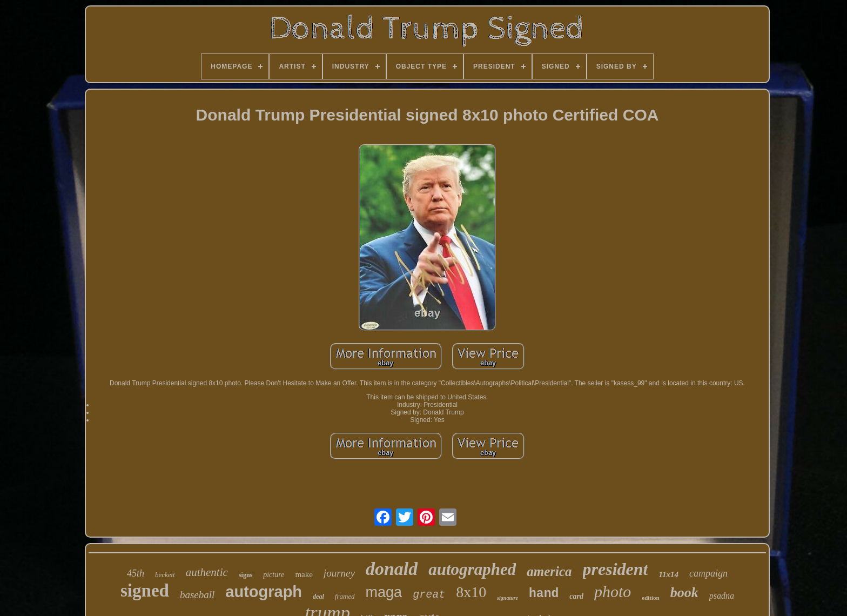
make (304, 574)
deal (318, 597)
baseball (197, 595)
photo (613, 591)
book (684, 592)
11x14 (668, 574)
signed (145, 591)
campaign (708, 573)
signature (507, 598)
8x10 (471, 592)
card (576, 596)
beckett (165, 575)
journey (339, 573)
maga (384, 592)
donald (392, 569)
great (429, 595)
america (549, 571)
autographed (472, 569)
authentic (207, 572)
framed (345, 596)
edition (650, 598)
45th (136, 573)
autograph (264, 592)
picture (274, 575)
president (616, 569)
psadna (722, 596)
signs (246, 575)
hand (544, 594)
